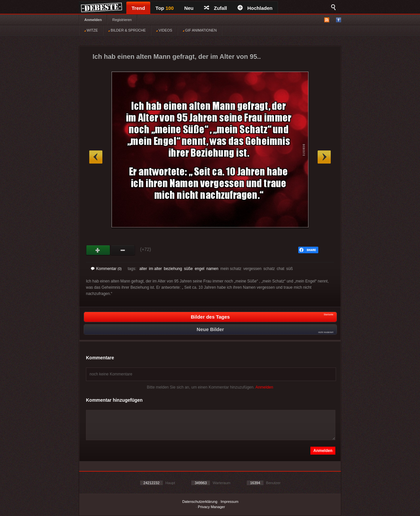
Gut (98, 250)
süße (189, 269)
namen (212, 269)
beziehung (173, 269)
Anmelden (93, 20)
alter (143, 269)
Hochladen (255, 8)
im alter (155, 269)
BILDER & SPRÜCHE (127, 30)
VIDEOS (164, 30)
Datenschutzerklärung (200, 502)
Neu (189, 8)
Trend (138, 8)
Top (165, 8)
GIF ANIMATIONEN (200, 30)
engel (199, 269)
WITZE (91, 30)
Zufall (216, 8)
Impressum (229, 502)
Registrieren (122, 20)
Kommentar (106, 269)
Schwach (123, 250)
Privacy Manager (211, 507)
